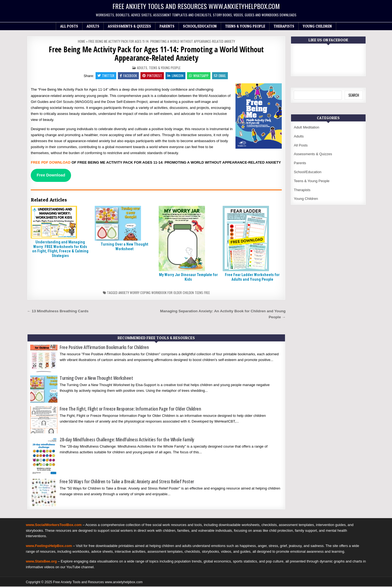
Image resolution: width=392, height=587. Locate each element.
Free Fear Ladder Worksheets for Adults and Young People (252, 278)
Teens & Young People (245, 26)
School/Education (200, 26)
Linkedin (176, 76)
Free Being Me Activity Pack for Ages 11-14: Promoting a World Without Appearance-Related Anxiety (156, 53)
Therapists (284, 26)
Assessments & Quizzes (129, 26)
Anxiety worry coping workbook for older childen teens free (164, 293)
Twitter (105, 76)
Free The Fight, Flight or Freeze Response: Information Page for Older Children (130, 410)
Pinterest (152, 76)
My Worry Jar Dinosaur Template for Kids (188, 278)
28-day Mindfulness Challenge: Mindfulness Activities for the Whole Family (127, 440)
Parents (167, 26)
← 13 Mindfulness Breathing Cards (58, 312)
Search (354, 95)
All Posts (69, 26)
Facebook (128, 76)
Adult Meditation (306, 127)
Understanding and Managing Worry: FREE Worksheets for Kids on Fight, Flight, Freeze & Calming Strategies (60, 249)
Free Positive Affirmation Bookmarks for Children (104, 348)
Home (82, 41)
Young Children (317, 26)
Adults (93, 26)
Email (221, 76)
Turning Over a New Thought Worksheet (124, 247)
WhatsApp (200, 76)
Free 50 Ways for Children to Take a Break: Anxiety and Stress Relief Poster (127, 482)
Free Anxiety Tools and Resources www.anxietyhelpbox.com (196, 6)
